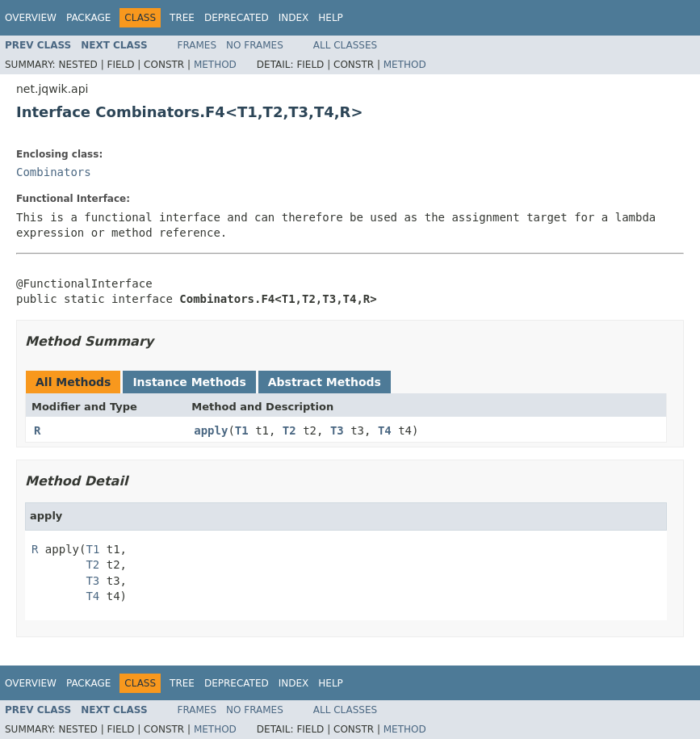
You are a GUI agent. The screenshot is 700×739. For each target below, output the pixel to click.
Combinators (54, 172)
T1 (242, 430)
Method (215, 65)
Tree (182, 18)
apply (211, 430)
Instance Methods (189, 382)
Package (88, 18)
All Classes (345, 45)
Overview (31, 18)
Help (331, 18)
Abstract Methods (325, 382)
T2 (289, 430)
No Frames (255, 45)
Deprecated (237, 18)
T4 (385, 430)
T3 (337, 430)
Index (294, 18)
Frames (197, 45)
